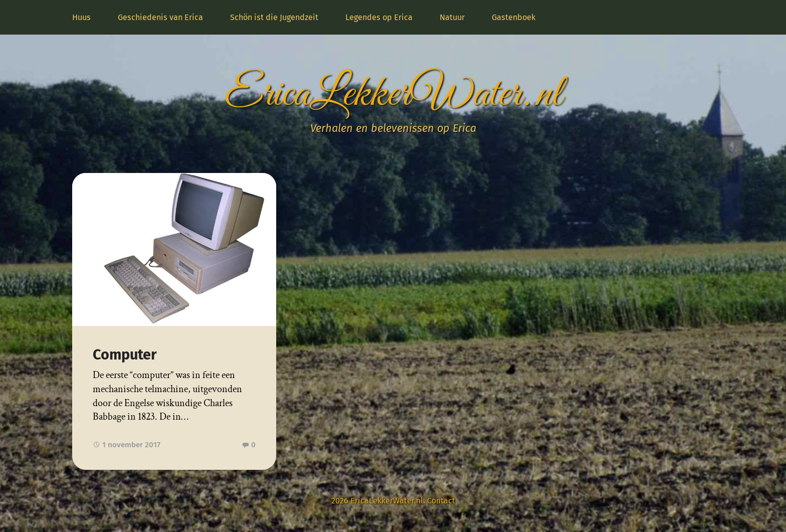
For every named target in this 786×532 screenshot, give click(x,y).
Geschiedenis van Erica (160, 17)
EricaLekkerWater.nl (393, 95)
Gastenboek (514, 17)
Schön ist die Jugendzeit (274, 17)
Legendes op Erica (379, 17)
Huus (81, 17)
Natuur (452, 17)
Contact (441, 501)
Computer (125, 355)
